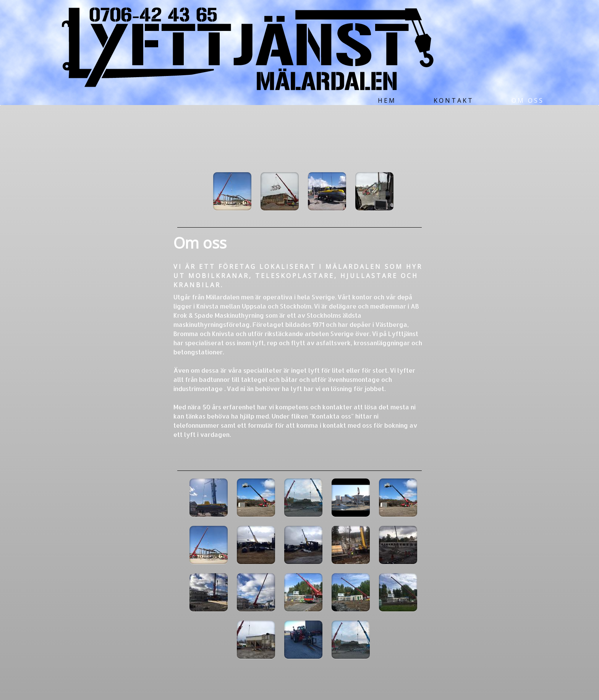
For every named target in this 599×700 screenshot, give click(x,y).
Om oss (528, 100)
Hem (387, 100)
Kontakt (454, 100)
